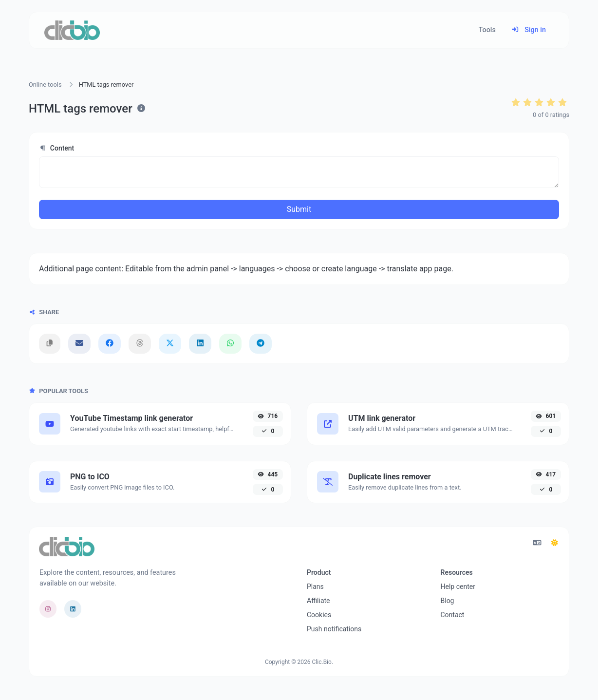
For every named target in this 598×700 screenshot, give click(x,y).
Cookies (319, 615)
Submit (299, 209)
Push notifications (334, 629)
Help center (458, 586)
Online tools (45, 85)
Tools (487, 30)
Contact (453, 615)
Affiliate (318, 601)
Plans (315, 586)
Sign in (529, 30)
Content (56, 148)
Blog (448, 601)
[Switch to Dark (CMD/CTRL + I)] (555, 543)
